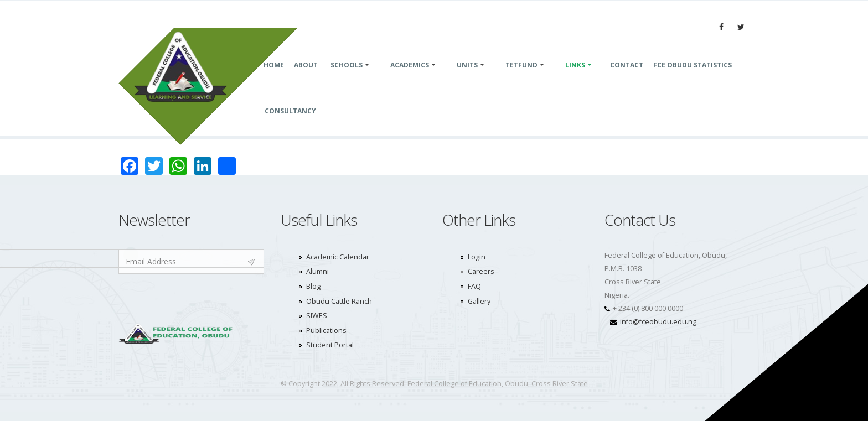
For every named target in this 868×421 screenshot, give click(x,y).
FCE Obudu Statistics (693, 78)
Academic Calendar (338, 257)
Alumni (317, 271)
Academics (410, 78)
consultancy (290, 124)
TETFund (521, 78)
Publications (326, 331)
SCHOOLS (347, 78)
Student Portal (330, 345)
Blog (313, 286)
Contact (627, 78)
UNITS (467, 78)
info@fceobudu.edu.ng (658, 322)
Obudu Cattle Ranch (339, 301)
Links (575, 78)
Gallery (479, 301)
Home (274, 78)
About (306, 78)
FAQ (474, 286)
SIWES (317, 316)
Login (477, 257)
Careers (481, 271)
